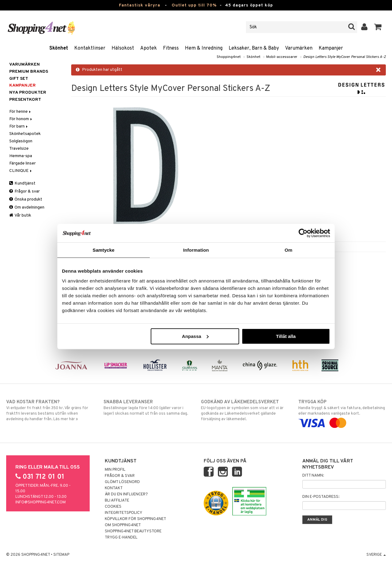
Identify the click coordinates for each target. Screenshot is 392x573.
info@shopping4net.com (41, 502)
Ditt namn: (313, 476)
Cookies (113, 507)
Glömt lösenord (122, 482)
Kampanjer (331, 48)
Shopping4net (229, 57)
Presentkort (25, 100)
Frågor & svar (24, 191)
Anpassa (195, 336)
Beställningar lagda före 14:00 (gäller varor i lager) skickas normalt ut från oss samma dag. (147, 408)
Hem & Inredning (204, 48)
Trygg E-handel (121, 538)
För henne (20, 112)
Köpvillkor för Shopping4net (135, 519)
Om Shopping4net (123, 525)
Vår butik (20, 215)
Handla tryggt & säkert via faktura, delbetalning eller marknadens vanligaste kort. (342, 412)
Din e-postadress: (321, 497)
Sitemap (61, 555)
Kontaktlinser (90, 48)
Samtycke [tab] (104, 250)
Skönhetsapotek (25, 134)
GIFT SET (19, 79)
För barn (19, 126)
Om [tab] (288, 250)
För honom (21, 119)
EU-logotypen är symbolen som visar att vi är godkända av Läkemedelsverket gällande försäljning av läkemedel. (245, 410)
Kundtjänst (22, 183)
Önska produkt (26, 199)
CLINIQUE (21, 171)
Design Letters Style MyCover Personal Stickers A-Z (345, 57)
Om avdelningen (27, 207)
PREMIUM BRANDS (29, 72)
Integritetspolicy (124, 513)
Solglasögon (21, 141)
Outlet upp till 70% (194, 5)
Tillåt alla (286, 336)
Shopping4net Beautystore (133, 531)
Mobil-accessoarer (282, 57)
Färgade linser (22, 163)
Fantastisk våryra (140, 5)
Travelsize (19, 149)
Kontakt (114, 488)
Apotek (149, 48)
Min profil (115, 470)
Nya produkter (28, 93)
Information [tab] (196, 250)
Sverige (376, 555)
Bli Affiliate (117, 501)
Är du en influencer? (126, 494)
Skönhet (59, 48)
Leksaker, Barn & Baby (254, 48)
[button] (378, 27)
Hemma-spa (21, 156)
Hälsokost (123, 48)
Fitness (171, 48)
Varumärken (299, 48)
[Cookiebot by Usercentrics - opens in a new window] (303, 233)
